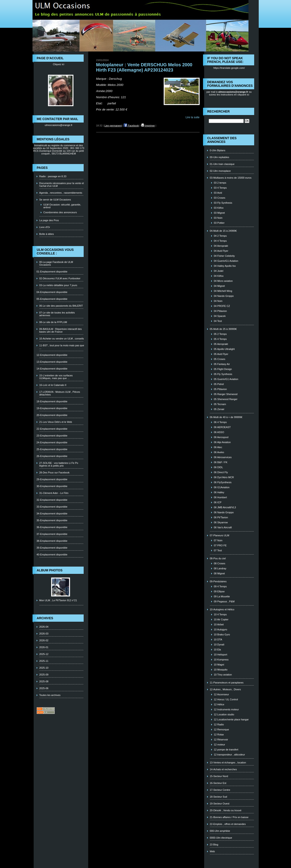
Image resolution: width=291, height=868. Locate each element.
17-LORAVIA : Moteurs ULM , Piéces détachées (60, 393)
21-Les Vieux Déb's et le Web (56, 422)
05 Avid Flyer (221, 354)
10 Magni (219, 665)
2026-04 (44, 627)
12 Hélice (219, 704)
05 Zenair (219, 409)
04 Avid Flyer (221, 251)
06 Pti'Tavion (221, 517)
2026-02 (44, 640)
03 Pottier (219, 223)
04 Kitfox (219, 276)
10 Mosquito (221, 670)
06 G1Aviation (222, 487)
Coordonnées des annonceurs (60, 212)
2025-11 (44, 661)
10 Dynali (219, 645)
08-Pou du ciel (218, 558)
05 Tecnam (220, 404)
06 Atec (218, 447)
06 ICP (218, 502)
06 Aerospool (221, 437)
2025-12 (44, 654)
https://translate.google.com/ (229, 68)
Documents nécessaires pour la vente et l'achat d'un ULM (62, 185)
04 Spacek (220, 316)
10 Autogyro (221, 629)
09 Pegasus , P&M (224, 601)
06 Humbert (220, 497)
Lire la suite (192, 117)
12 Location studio (224, 714)
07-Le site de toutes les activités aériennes (57, 314)
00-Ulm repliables (220, 157)
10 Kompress (221, 660)
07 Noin (218, 540)
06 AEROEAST (222, 427)
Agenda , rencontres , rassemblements (61, 193)
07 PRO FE (220, 545)
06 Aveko (219, 452)
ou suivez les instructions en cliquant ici (230, 93)
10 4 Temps (220, 614)
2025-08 (44, 681)
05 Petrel (219, 384)
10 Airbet (219, 624)
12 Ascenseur (222, 694)
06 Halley (219, 492)
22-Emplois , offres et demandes (228, 824)
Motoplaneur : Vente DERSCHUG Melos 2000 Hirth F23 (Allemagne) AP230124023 (144, 67)
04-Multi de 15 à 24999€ (223, 231)
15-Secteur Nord (219, 776)
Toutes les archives (50, 695)
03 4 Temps (220, 188)
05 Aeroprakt (221, 344)
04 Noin (218, 301)
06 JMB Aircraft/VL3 (225, 507)
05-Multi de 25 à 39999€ (223, 329)
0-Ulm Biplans (218, 150)
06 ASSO (219, 432)
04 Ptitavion (220, 311)
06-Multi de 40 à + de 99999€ (226, 417)
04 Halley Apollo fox (225, 266)
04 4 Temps (220, 241)
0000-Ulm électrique (221, 838)
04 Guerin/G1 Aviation (226, 261)
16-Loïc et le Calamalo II (53, 385)
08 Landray (220, 568)
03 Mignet (219, 213)
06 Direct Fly (221, 472)
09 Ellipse (219, 591)
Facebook (131, 126)
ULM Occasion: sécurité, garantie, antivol (62, 206)
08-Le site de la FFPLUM (53, 322)
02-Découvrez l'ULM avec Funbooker (60, 278)
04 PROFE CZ (222, 306)
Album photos (50, 570)
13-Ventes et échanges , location (228, 763)
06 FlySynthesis (223, 482)
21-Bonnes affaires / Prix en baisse (229, 817)
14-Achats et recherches (223, 769)
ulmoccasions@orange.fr (59, 125)
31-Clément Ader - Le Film (54, 493)
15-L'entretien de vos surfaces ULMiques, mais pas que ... (56, 377)
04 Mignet (219, 286)
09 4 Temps (220, 586)
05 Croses (220, 359)
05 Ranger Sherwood (226, 394)
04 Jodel (219, 271)
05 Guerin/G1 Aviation (226, 379)
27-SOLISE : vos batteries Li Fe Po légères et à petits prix (59, 464)
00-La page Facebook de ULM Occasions (56, 263)
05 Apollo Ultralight (224, 349)
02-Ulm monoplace (220, 171)
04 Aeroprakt (221, 246)
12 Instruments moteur (226, 709)
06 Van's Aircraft (223, 527)
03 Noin (218, 218)
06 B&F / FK (221, 462)
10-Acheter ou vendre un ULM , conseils (62, 339)
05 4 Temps (220, 339)
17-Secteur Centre (220, 790)
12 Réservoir (221, 740)
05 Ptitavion (220, 389)
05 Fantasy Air (222, 364)
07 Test (218, 550)
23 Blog (214, 845)
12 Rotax (219, 734)
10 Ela (217, 650)
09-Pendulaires (218, 581)
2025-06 (44, 688)
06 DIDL (218, 467)
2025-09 (44, 675)
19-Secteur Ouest (220, 804)
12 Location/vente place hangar (231, 719)
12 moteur (220, 745)
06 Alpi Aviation (222, 442)
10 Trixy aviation (223, 675)
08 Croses (220, 563)
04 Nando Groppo (224, 296)
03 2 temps (220, 183)
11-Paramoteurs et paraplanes (227, 683)
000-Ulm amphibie (220, 831)
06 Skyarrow (221, 522)
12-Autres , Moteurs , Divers (225, 689)
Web (212, 851)
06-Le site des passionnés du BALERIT (61, 306)
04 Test (218, 321)
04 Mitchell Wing (223, 291)
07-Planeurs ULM (220, 535)
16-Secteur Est (218, 783)
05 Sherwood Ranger (226, 399)
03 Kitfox (219, 208)
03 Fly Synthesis (223, 203)
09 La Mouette (222, 596)
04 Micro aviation (223, 281)
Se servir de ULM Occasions (55, 200)
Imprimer (148, 126)
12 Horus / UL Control (226, 699)
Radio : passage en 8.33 (53, 176)
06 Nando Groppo (224, 512)
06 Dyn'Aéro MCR (224, 477)
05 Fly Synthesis (223, 374)
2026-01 (44, 647)
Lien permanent (113, 126)
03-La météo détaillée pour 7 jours (58, 285)
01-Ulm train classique (222, 164)
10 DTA (218, 639)
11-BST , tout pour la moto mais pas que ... (62, 347)
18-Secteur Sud (218, 797)
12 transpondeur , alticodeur (230, 755)
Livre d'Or (45, 227)
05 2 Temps (220, 334)
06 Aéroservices (223, 457)
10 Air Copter (221, 619)
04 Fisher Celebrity (224, 256)
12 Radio (219, 724)
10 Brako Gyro (222, 634)
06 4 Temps (220, 422)
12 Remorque (222, 729)
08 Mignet (219, 573)
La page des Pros (49, 220)
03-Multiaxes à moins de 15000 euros (231, 178)
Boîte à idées (47, 234)
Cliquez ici (58, 64)
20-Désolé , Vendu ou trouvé (226, 810)
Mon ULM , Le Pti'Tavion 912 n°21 (58, 600)
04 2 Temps (220, 236)
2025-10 (44, 668)
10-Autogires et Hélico (222, 609)
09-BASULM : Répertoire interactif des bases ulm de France (61, 330)
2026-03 (44, 634)
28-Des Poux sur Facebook (54, 473)
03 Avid (218, 193)
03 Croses (220, 198)
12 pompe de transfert (226, 750)
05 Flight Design (223, 369)
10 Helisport (221, 655)
